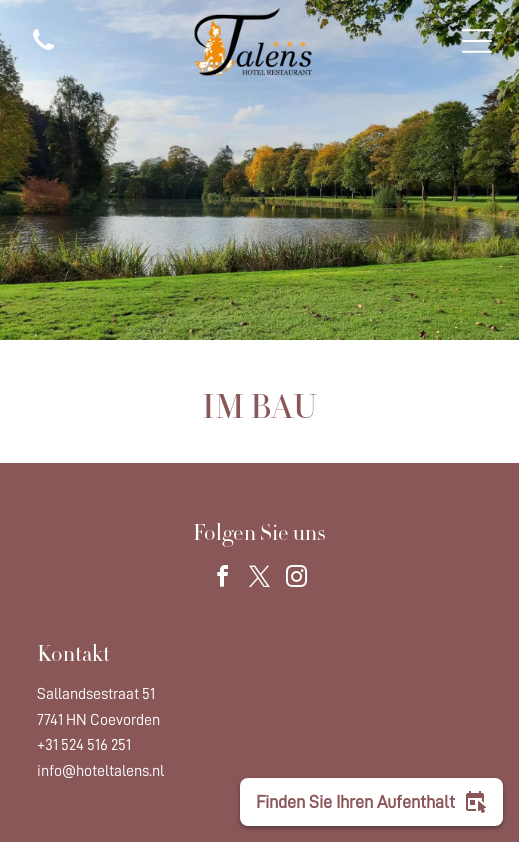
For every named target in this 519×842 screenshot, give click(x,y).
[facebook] (223, 579)
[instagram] (297, 579)
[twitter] (260, 579)
